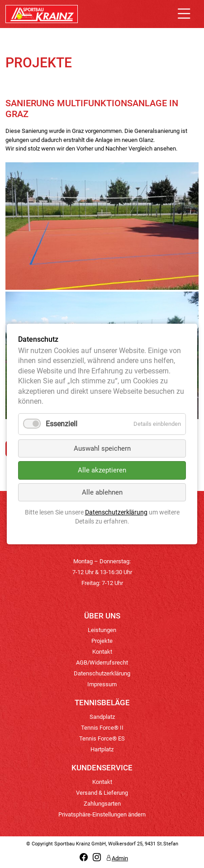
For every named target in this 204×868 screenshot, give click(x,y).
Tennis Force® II (102, 728)
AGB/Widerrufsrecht (102, 663)
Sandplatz (102, 717)
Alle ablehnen (102, 492)
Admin (117, 858)
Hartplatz (102, 749)
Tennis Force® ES (102, 738)
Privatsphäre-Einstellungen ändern (102, 814)
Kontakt (102, 652)
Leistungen (102, 630)
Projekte (102, 641)
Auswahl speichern (102, 448)
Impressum (102, 684)
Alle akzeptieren (102, 470)
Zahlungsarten (102, 804)
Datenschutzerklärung (102, 673)
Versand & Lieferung (102, 793)
